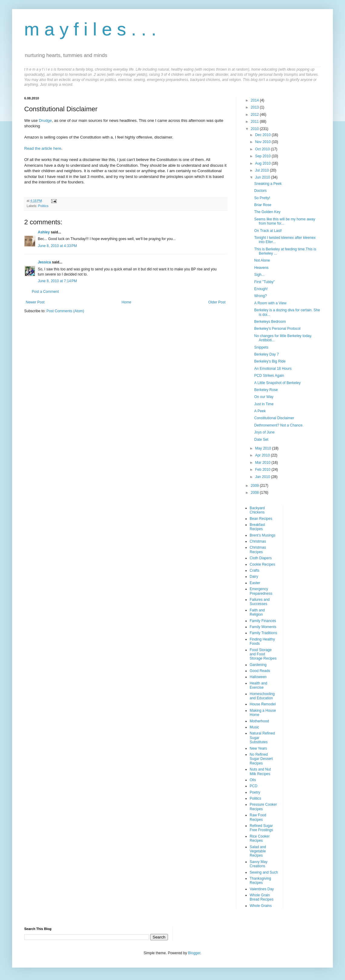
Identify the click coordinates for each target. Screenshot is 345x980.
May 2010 (264, 448)
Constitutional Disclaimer (274, 418)
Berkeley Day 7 (266, 354)
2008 (255, 493)
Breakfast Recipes (257, 527)
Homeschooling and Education (262, 696)
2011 (255, 122)
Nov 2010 (263, 142)
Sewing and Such (264, 872)
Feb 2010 (263, 470)
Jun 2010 (263, 177)
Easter (255, 583)
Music (254, 727)
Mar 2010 (263, 463)
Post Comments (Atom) (65, 311)
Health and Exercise (258, 685)
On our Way (264, 397)
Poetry (255, 792)
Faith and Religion (257, 612)
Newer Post (35, 302)
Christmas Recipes (258, 550)
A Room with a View (270, 303)
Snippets (261, 347)
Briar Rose (263, 205)
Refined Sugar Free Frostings (261, 828)
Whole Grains (261, 906)
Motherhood (259, 721)
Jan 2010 (263, 477)
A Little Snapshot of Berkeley (277, 383)
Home (126, 302)
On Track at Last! (268, 231)
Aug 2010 (263, 163)
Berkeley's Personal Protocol (277, 329)
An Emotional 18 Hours (273, 369)
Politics (43, 206)
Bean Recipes (261, 519)
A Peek (260, 411)
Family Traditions (263, 633)
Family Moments (263, 627)
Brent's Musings (263, 535)
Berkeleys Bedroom (270, 322)
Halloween (258, 677)
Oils (253, 780)
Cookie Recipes (262, 564)
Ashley (44, 232)
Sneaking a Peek (268, 184)
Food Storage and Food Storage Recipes (263, 654)
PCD (253, 786)
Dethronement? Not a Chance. (279, 425)
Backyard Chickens (257, 510)
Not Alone (262, 260)
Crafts (255, 570)
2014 (255, 100)
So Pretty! (262, 198)
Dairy (254, 577)
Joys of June (264, 432)
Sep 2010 (263, 156)
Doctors (260, 191)
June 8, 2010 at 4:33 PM (57, 246)
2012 (255, 115)
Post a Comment (45, 292)
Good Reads (260, 671)
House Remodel (263, 704)
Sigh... (259, 275)
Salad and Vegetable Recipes (258, 851)
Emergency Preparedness (261, 591)
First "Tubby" (264, 282)
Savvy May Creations (259, 864)
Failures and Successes (260, 602)
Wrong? (261, 296)
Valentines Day (262, 889)
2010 (255, 129)
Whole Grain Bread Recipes (262, 897)
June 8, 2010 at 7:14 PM (57, 281)
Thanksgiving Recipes (260, 881)
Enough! (261, 289)
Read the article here (43, 148)
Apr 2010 (263, 455)
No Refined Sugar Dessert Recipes (261, 759)
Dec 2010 (263, 135)
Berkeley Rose (266, 390)
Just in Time (264, 404)
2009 (255, 486)
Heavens (261, 268)
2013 (255, 107)
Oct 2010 (263, 149)
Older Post (217, 302)
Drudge (45, 120)
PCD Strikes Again (269, 376)
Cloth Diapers (261, 558)
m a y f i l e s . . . (90, 29)
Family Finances (263, 621)
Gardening (258, 665)
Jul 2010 (263, 170)
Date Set (261, 440)
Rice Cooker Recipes (260, 838)
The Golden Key (267, 212)
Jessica (44, 262)
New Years (258, 748)
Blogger (194, 953)
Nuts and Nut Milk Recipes (260, 771)
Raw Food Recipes (258, 817)
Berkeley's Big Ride (270, 361)
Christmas (258, 541)
